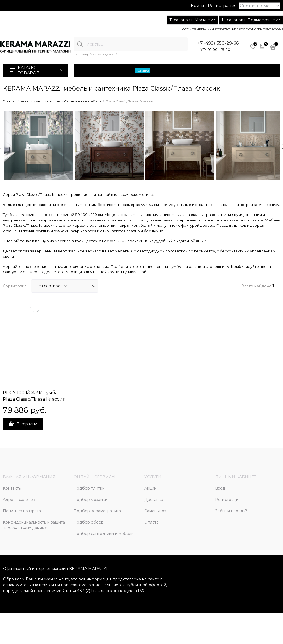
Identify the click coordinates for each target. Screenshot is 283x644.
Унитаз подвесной (104, 54)
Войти (197, 5)
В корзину (27, 424)
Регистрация (222, 5)
